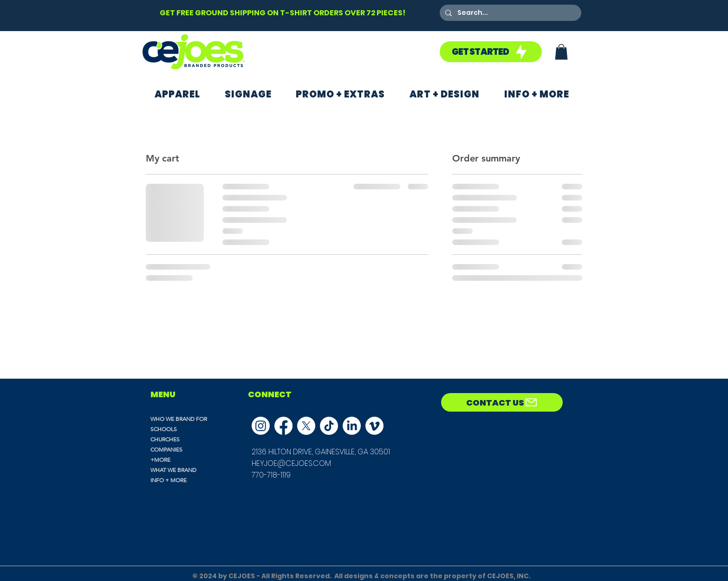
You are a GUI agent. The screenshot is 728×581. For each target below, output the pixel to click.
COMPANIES (166, 449)
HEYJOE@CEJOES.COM (291, 463)
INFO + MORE (169, 480)
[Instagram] (261, 426)
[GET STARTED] (491, 52)
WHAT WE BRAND (173, 470)
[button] (561, 52)
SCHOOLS (164, 429)
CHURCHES (165, 439)
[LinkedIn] (352, 426)
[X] (306, 426)
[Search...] (510, 13)
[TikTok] (329, 426)
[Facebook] (283, 426)
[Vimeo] (374, 426)
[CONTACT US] (502, 402)
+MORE (160, 460)
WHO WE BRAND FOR (179, 419)
